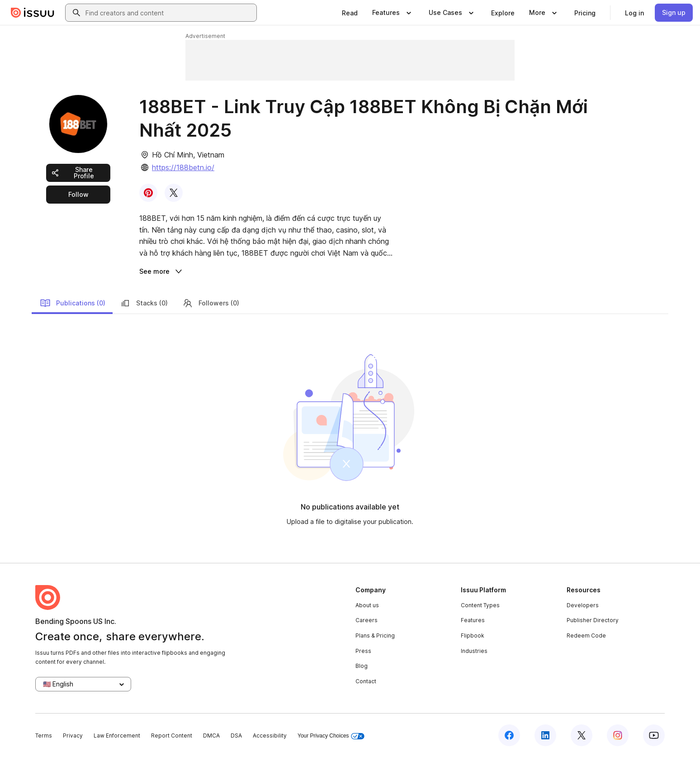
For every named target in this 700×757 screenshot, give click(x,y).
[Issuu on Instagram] (618, 735)
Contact (366, 681)
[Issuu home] (33, 13)
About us (367, 605)
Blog (362, 666)
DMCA (211, 736)
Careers (367, 620)
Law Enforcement (117, 736)
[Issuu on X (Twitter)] (582, 735)
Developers (583, 605)
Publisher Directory (593, 620)
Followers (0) (211, 303)
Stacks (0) (144, 303)
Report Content (172, 736)
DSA (236, 736)
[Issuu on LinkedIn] (545, 735)
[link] (350, 13)
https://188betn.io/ (183, 167)
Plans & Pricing (375, 636)
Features (473, 620)
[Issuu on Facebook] (509, 735)
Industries (474, 651)
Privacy (73, 736)
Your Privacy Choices (331, 736)
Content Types (480, 605)
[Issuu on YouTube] (654, 735)
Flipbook (473, 636)
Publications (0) (73, 303)
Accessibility (270, 736)
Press (363, 651)
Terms (44, 736)
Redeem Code (586, 636)
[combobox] (169, 13)
